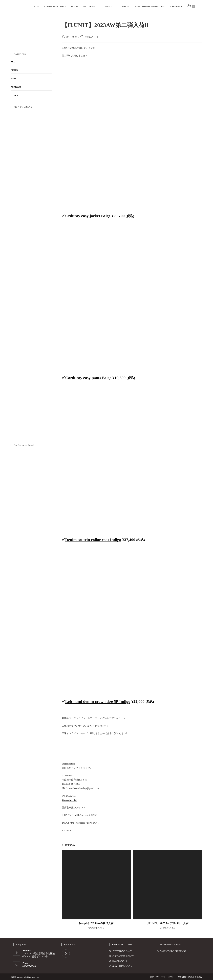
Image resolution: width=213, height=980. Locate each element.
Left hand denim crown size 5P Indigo (98, 701)
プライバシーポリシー (166, 977)
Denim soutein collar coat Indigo (93, 540)
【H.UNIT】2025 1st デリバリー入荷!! (168, 923)
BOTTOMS (16, 87)
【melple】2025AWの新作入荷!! (96, 923)
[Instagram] (66, 953)
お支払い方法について (123, 956)
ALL (13, 62)
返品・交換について (122, 966)
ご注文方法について (122, 951)
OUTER (14, 70)
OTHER (14, 95)
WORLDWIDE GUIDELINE (173, 951)
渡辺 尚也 (72, 37)
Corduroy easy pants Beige (88, 378)
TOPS (13, 79)
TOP (152, 977)
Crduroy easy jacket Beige (88, 216)
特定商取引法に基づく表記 (190, 977)
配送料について (120, 961)
